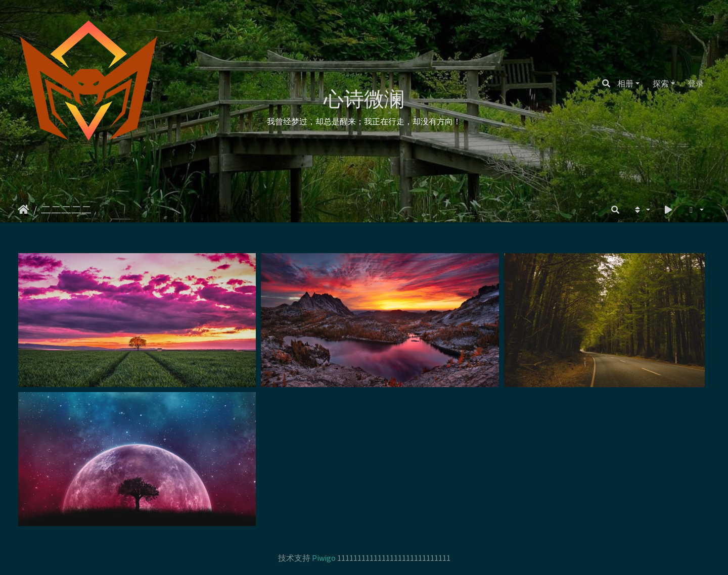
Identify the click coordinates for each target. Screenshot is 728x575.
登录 (696, 83)
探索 (661, 83)
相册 (625, 83)
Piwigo (324, 558)
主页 (24, 210)
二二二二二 (66, 209)
